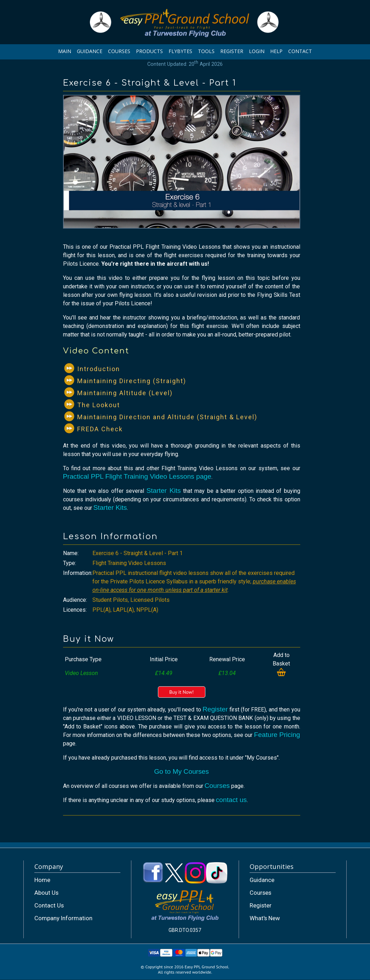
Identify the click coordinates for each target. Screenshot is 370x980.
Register (215, 709)
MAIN (65, 51)
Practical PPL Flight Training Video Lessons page (137, 476)
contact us (231, 800)
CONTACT (300, 51)
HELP (276, 51)
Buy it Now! (181, 692)
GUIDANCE (90, 51)
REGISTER (232, 51)
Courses (217, 786)
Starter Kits (163, 491)
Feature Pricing (277, 735)
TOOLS (206, 51)
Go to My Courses (181, 771)
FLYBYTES (180, 51)
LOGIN (257, 51)
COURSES (119, 51)
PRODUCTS (149, 51)
